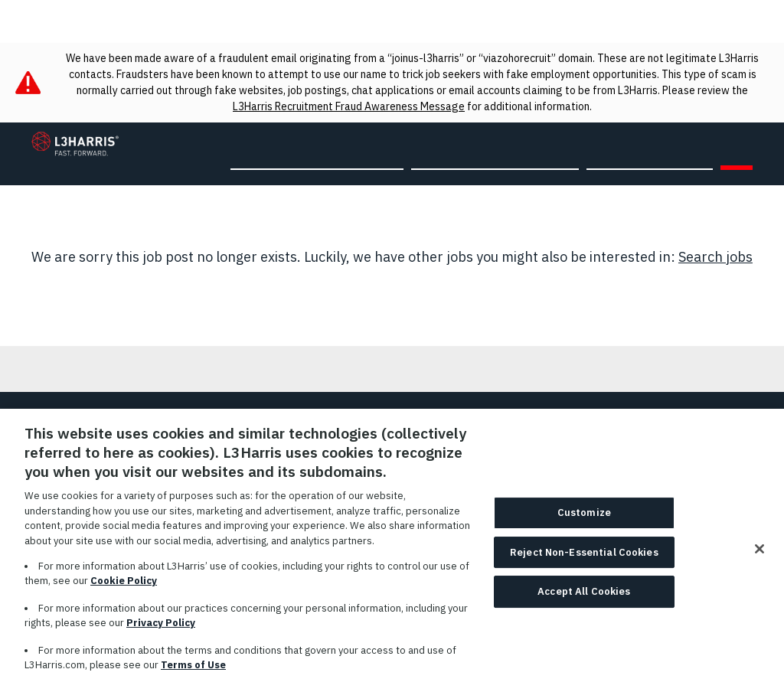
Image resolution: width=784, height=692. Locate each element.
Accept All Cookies (584, 599)
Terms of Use (193, 672)
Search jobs (715, 257)
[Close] (759, 557)
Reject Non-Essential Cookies (584, 560)
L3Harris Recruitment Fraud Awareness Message (349, 106)
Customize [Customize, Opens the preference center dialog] (584, 520)
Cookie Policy (124, 588)
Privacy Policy (161, 630)
